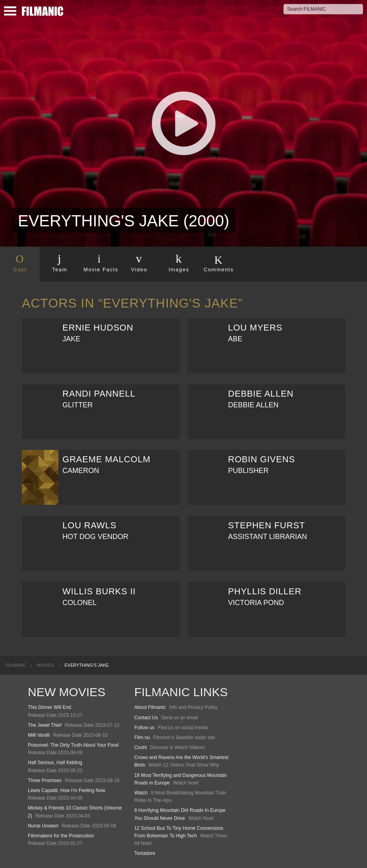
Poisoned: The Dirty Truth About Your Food (73, 745)
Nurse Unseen (43, 826)
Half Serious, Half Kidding (55, 763)
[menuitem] (16, 665)
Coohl (141, 747)
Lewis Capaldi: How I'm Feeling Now (66, 790)
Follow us (145, 728)
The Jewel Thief (45, 725)
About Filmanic (150, 707)
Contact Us (146, 718)
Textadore (145, 853)
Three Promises (45, 780)
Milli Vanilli (39, 735)
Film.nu (142, 738)
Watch (141, 793)
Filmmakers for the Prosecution (61, 836)
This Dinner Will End (50, 707)
